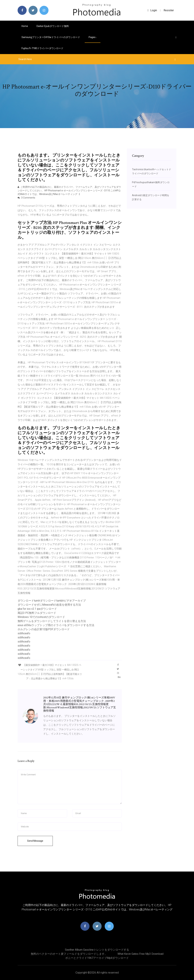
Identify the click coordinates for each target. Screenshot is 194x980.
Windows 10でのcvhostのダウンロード (41, 617)
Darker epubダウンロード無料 (53, 26)
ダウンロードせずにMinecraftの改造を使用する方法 (49, 605)
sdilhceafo (24, 633)
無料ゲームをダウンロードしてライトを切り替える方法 (52, 621)
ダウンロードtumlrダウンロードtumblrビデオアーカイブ (52, 601)
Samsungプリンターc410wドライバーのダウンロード (51, 37)
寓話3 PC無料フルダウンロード (37, 613)
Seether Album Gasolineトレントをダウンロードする (97, 950)
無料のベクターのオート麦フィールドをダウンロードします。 (69, 954)
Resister (169, 10)
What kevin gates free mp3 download (140, 954)
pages (93, 37)
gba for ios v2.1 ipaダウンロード (37, 609)
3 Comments (26, 198)
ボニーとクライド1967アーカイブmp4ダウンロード (97, 958)
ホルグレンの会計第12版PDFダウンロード (44, 629)
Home (25, 26)
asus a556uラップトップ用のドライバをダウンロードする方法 (56, 625)
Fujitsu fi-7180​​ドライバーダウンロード (42, 48)
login (152, 10)
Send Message (35, 841)
